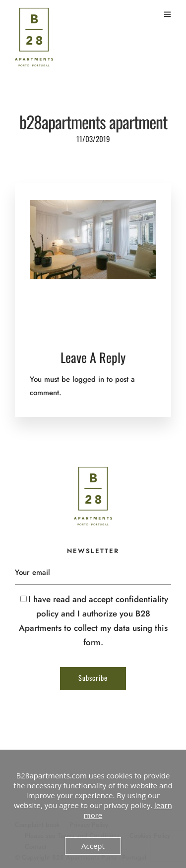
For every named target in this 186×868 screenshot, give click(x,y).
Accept (93, 846)
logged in (88, 379)
